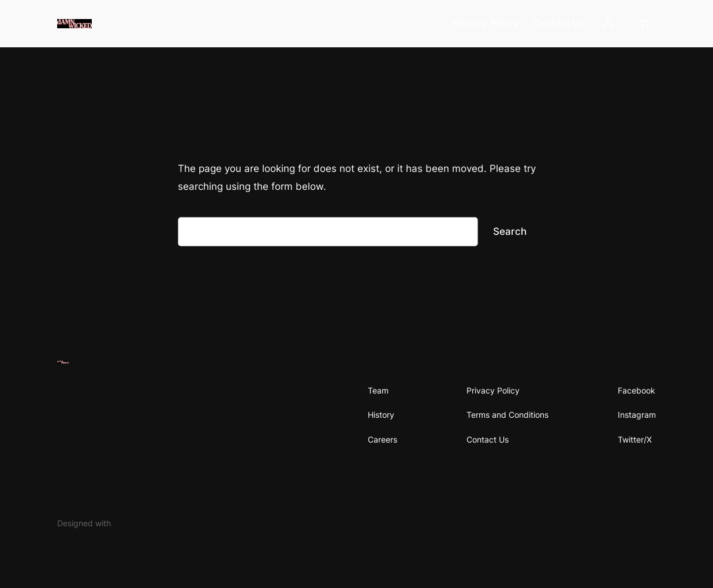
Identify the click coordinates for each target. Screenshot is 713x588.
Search (510, 231)
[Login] (609, 24)
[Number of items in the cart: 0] (644, 24)
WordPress (133, 523)
